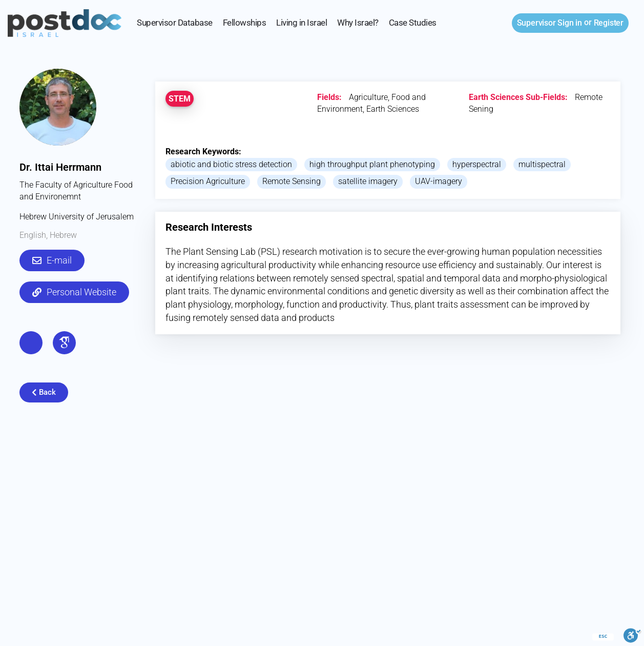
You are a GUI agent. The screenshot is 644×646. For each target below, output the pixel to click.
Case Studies (413, 23)
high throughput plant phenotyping (372, 164)
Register (609, 23)
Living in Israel (302, 23)
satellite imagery (368, 181)
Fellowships (245, 23)
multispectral (542, 164)
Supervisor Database (175, 23)
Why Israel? (358, 23)
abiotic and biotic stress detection (231, 164)
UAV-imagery (439, 181)
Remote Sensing (292, 181)
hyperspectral (477, 164)
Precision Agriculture (208, 181)
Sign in (549, 23)
